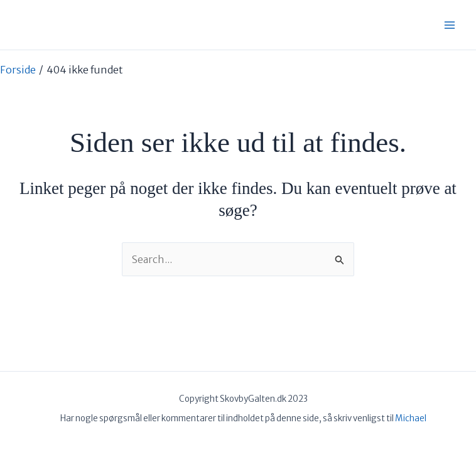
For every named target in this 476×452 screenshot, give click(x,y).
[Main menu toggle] (450, 25)
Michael (411, 418)
